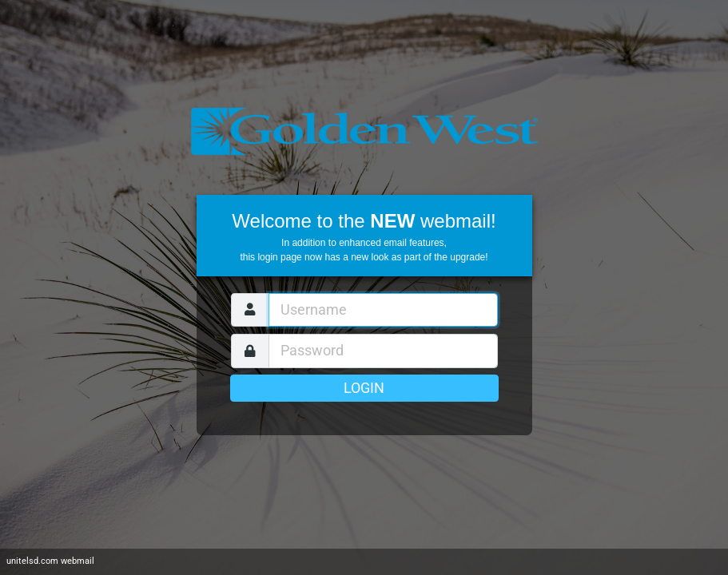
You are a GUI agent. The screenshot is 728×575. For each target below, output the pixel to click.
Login (364, 388)
